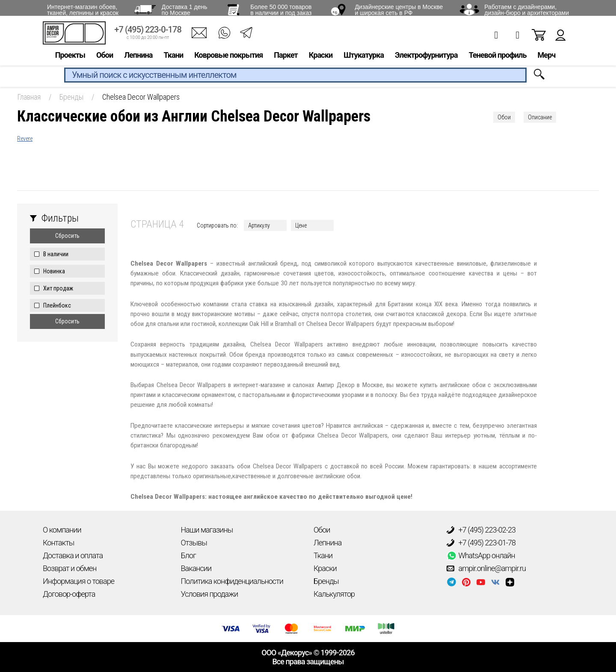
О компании (62, 530)
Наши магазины (207, 530)
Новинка (54, 271)
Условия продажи (210, 594)
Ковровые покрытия (228, 58)
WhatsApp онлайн (481, 556)
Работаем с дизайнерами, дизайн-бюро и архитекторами (527, 10)
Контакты (58, 543)
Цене (301, 225)
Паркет (286, 58)
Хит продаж (58, 288)
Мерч (546, 58)
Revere (25, 139)
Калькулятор (334, 594)
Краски (321, 58)
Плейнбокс (57, 305)
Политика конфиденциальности (232, 581)
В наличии (56, 254)
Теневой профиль (498, 58)
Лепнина (138, 58)
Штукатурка (364, 58)
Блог (188, 555)
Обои (105, 58)
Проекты (70, 58)
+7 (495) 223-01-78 (481, 543)
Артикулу (259, 225)
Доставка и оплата (73, 555)
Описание (540, 117)
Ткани (173, 58)
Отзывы (194, 543)
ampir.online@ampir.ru (486, 568)
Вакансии (196, 568)
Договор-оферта (69, 594)
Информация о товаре (78, 581)
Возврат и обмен (70, 568)
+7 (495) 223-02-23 (481, 530)
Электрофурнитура (426, 58)
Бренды (326, 581)
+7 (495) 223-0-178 (148, 33)
